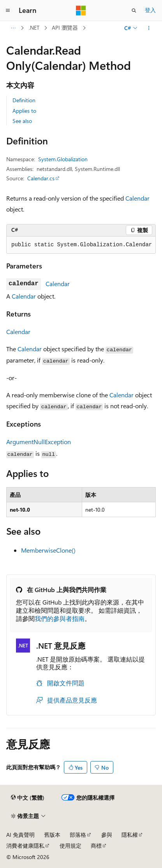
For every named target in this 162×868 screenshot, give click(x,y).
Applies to (24, 111)
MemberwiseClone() (48, 550)
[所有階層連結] (13, 28)
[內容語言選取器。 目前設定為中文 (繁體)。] (28, 798)
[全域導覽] (8, 11)
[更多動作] (149, 28)
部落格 (78, 835)
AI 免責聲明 (20, 835)
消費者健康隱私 (25, 846)
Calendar (137, 198)
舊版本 (52, 835)
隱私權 (130, 835)
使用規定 (70, 846)
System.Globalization (63, 159)
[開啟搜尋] (134, 11)
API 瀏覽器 (65, 28)
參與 (107, 835)
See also (22, 121)
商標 (96, 846)
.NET (34, 28)
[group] (81, 245)
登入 (150, 10)
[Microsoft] (81, 11)
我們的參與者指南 (60, 618)
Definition (24, 100)
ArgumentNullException (39, 442)
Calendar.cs (41, 178)
